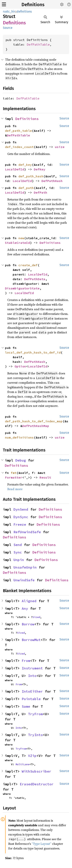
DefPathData (35, 279)
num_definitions (19, 437)
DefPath (41, 192)
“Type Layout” (41, 844)
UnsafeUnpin (25, 567)
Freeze (20, 524)
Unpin (19, 560)
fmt (14, 473)
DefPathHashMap (36, 426)
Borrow (28, 624)
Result (45, 477)
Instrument (32, 668)
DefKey (40, 169)
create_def (28, 265)
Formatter (14, 477)
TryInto (35, 735)
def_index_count (19, 147)
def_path (26, 188)
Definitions (33, 5)
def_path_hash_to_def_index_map (34, 421)
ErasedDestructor (37, 784)
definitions (24, 11)
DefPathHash (52, 181)
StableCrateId (17, 243)
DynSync (21, 517)
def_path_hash (31, 176)
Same (26, 706)
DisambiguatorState (22, 288)
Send (18, 545)
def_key (25, 165)
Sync (18, 552)
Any (25, 608)
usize (60, 147)
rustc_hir (9, 11)
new (21, 238)
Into (32, 676)
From (26, 661)
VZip (32, 756)
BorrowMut (31, 640)
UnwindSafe (24, 580)
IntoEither (32, 691)
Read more (15, 489)
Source (8, 28)
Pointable (31, 699)
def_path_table (18, 131)
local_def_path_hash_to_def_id (33, 352)
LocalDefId (15, 169)
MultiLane (22, 764)
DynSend (21, 509)
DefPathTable (38, 44)
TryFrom (35, 714)
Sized (36, 617)
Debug (21, 460)
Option (20, 366)
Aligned (29, 601)
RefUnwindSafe (27, 532)
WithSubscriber (36, 771)
